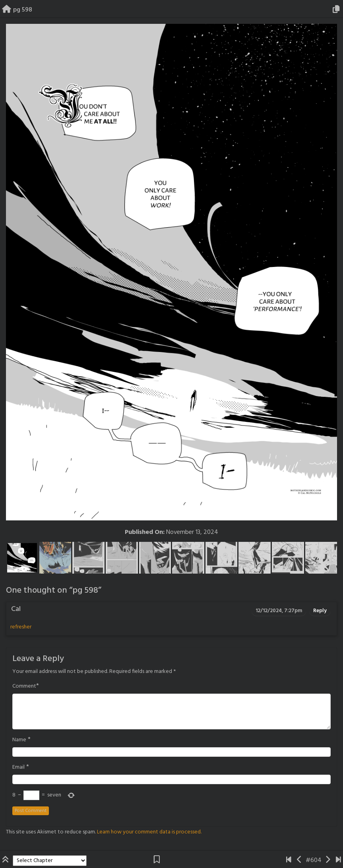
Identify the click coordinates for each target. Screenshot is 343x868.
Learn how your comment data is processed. (149, 832)
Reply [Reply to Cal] (320, 611)
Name (19, 740)
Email (18, 767)
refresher (21, 627)
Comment (24, 686)
